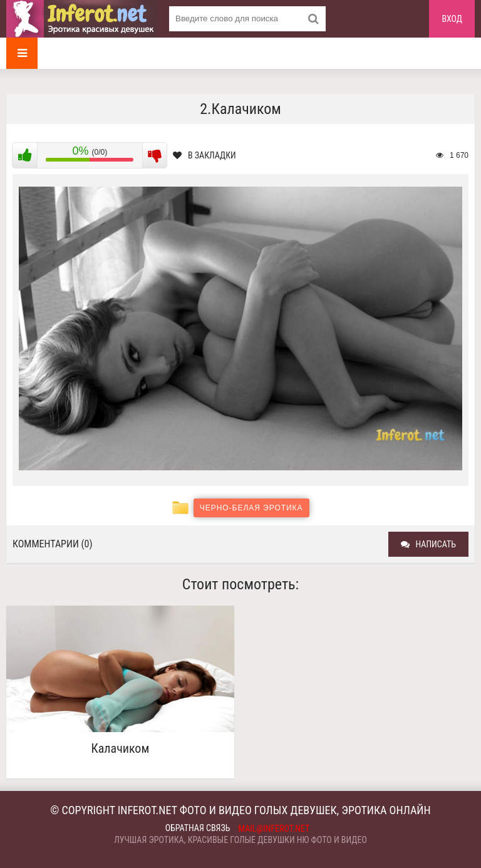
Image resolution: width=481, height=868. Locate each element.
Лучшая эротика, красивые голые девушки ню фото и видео (240, 840)
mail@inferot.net (274, 829)
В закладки (204, 155)
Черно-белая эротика (251, 508)
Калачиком (121, 749)
